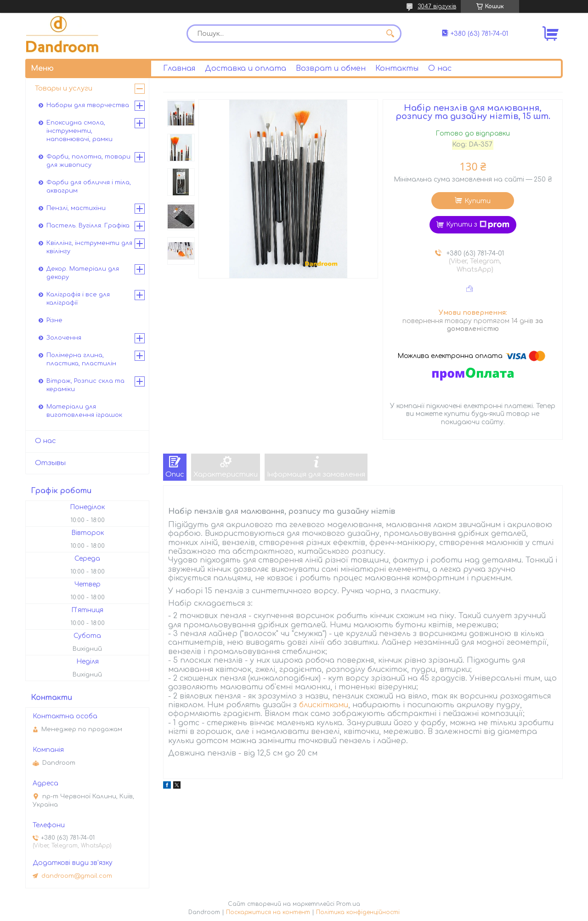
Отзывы (50, 463)
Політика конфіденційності (358, 912)
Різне (54, 320)
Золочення (64, 338)
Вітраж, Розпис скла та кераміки (85, 385)
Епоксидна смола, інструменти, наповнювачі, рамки (79, 131)
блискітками (324, 705)
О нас (440, 68)
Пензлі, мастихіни (76, 208)
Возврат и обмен (331, 68)
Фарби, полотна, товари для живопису (88, 161)
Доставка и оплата (246, 68)
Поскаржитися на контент (268, 912)
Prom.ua (348, 904)
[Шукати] (390, 34)
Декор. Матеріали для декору (83, 273)
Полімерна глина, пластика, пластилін (81, 359)
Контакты (397, 68)
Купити (478, 201)
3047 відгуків (437, 6)
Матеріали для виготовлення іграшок (84, 411)
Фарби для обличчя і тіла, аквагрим (89, 187)
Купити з (478, 225)
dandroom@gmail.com (77, 876)
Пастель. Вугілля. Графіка (88, 226)
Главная (179, 68)
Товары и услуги (64, 88)
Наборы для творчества (88, 105)
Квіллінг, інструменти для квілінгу (89, 247)
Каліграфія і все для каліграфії (78, 299)
